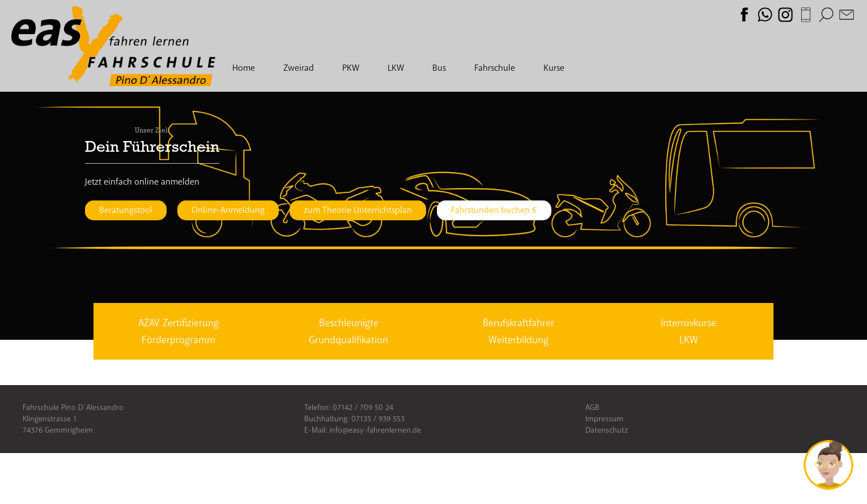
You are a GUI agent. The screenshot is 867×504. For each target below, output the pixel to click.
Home (244, 68)
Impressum (604, 419)
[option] (433, 178)
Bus (439, 68)
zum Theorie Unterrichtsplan (358, 210)
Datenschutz (607, 430)
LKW (396, 68)
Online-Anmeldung (228, 210)
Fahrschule (495, 68)
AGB (592, 407)
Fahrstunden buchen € (494, 210)
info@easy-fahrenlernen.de (375, 430)
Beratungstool (126, 210)
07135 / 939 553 (378, 419)
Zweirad (299, 68)
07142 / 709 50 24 (363, 407)
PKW (351, 68)
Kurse (554, 68)
